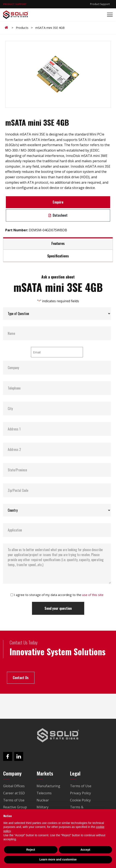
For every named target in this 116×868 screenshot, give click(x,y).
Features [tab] (58, 243)
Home (7, 28)
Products (22, 28)
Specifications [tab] (58, 256)
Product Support (100, 4)
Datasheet (58, 215)
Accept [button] (85, 850)
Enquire (58, 202)
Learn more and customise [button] (58, 859)
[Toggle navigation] (109, 15)
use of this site (93, 595)
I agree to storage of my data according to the (59, 595)
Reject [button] (31, 850)
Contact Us (21, 678)
